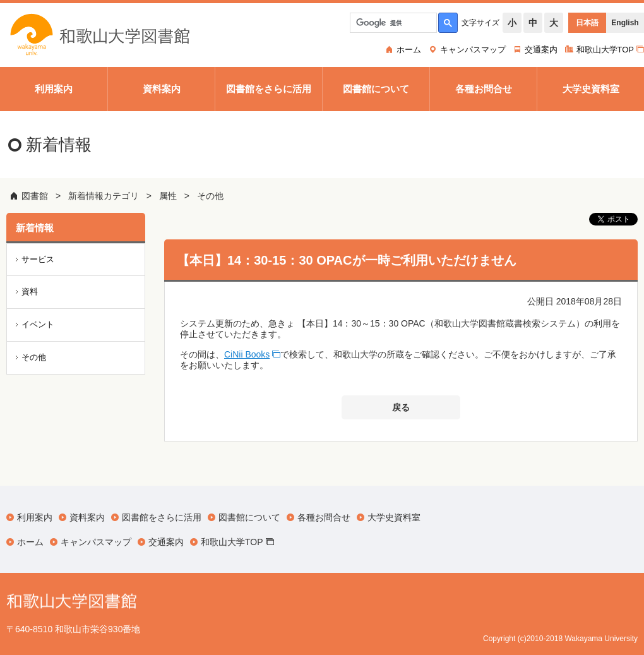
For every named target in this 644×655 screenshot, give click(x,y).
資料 (30, 291)
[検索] (392, 23)
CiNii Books (247, 354)
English (625, 23)
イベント (38, 324)
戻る (401, 407)
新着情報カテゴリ (104, 196)
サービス (38, 259)
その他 (210, 196)
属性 (168, 196)
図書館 (35, 196)
